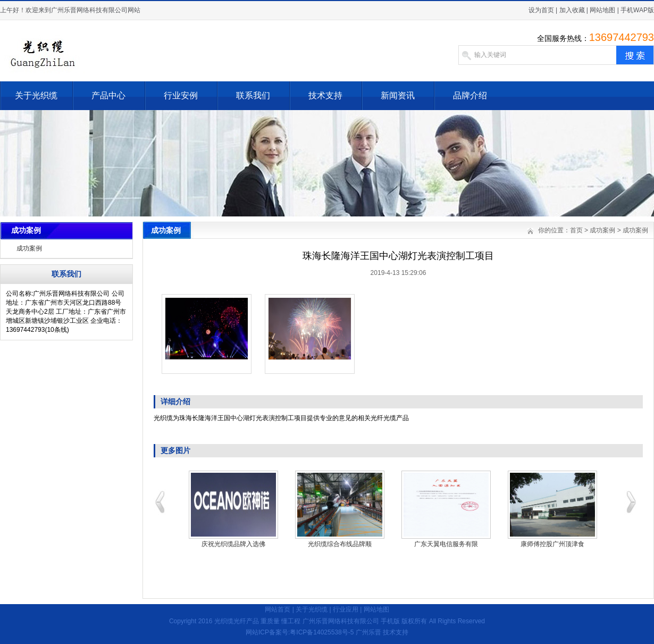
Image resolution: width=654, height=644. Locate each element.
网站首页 (278, 609)
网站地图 (602, 10)
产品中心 (108, 95)
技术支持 (325, 95)
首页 (576, 230)
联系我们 (253, 95)
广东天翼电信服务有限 (446, 544)
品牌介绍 (470, 95)
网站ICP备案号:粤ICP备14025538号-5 (300, 632)
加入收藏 (572, 10)
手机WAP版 (637, 10)
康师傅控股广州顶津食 (552, 544)
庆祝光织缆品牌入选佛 (233, 544)
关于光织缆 (36, 95)
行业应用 (346, 609)
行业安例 (181, 95)
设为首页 (541, 10)
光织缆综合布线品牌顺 (340, 544)
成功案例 (29, 248)
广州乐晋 (368, 632)
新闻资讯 (398, 95)
